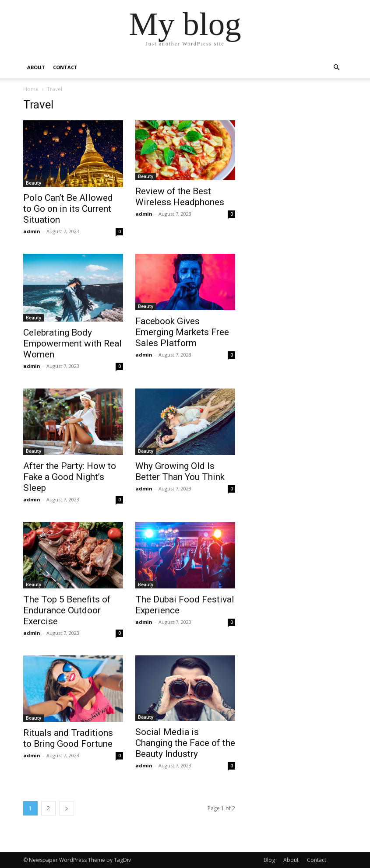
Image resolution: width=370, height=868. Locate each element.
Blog (269, 860)
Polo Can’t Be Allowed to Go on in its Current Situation (68, 209)
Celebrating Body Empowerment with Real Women (72, 343)
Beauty (33, 183)
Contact (65, 67)
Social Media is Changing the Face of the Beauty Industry (185, 743)
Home (31, 89)
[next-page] (67, 808)
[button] (337, 68)
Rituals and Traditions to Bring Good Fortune (68, 738)
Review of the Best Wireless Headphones (180, 197)
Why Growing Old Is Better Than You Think (180, 471)
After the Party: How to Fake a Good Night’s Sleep (70, 477)
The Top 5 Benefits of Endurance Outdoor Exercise (67, 610)
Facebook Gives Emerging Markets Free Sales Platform (182, 332)
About (36, 67)
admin (32, 231)
